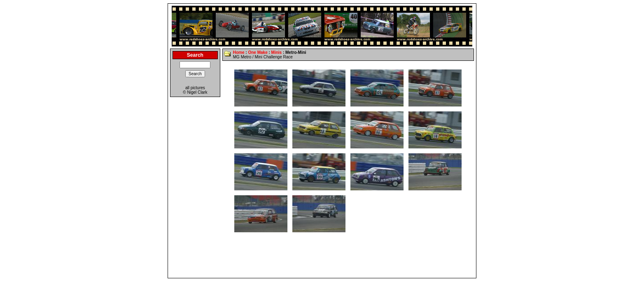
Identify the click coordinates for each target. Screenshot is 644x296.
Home (239, 52)
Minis (277, 52)
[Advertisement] (322, 257)
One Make (258, 52)
